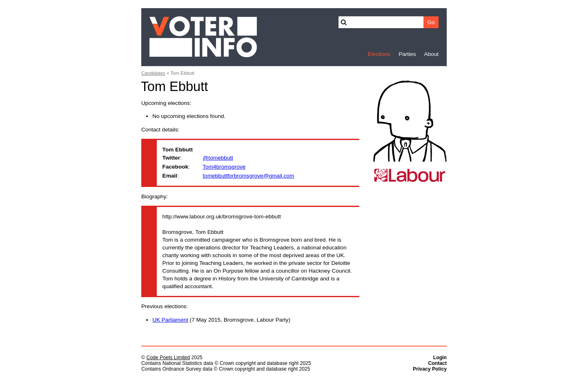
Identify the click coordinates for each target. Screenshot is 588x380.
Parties (407, 54)
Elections (379, 54)
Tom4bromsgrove (224, 167)
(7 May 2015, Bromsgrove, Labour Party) (221, 320)
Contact (437, 363)
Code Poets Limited (168, 358)
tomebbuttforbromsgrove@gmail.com (249, 176)
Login (440, 358)
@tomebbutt (218, 158)
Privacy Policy (430, 369)
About (431, 54)
